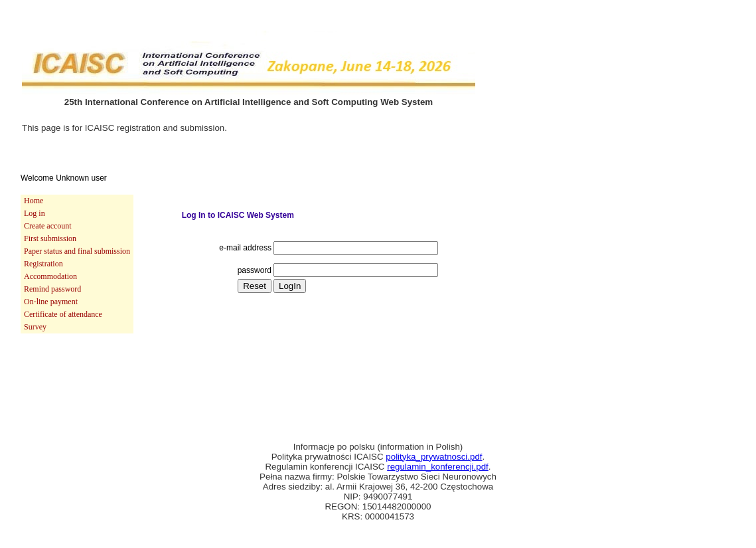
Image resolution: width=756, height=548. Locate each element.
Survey (35, 327)
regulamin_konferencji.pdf (438, 467)
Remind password (52, 289)
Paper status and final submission (77, 251)
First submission (50, 238)
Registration (43, 264)
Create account (48, 226)
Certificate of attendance (63, 314)
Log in (35, 213)
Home (34, 201)
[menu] (77, 264)
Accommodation (50, 276)
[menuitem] (77, 201)
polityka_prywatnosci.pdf (434, 457)
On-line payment (51, 302)
